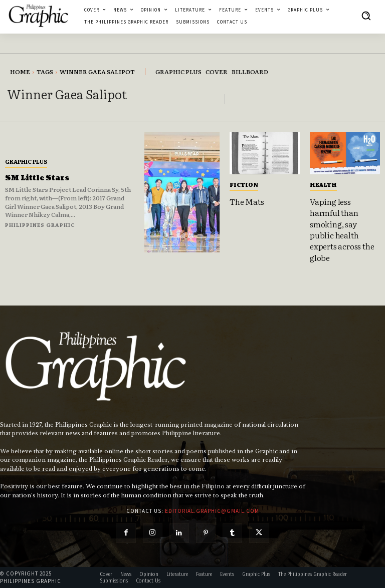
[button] (366, 16)
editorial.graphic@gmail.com (212, 511)
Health (323, 184)
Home (20, 72)
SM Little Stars (37, 178)
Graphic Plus (26, 161)
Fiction (244, 184)
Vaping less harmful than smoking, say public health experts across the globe (342, 229)
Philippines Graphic (40, 225)
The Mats (247, 201)
